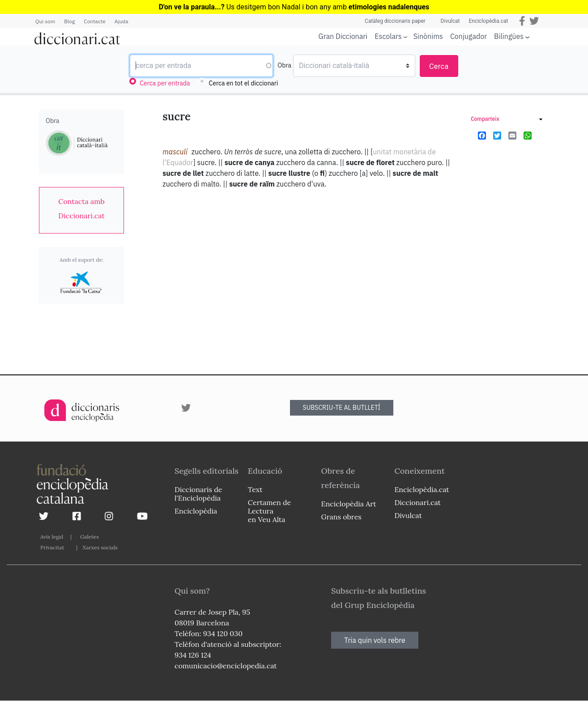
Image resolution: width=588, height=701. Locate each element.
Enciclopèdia (196, 511)
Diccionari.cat (417, 502)
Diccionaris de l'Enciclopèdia (198, 494)
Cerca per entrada (165, 83)
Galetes (89, 537)
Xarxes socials (100, 547)
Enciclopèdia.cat (488, 21)
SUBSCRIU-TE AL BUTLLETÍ (342, 408)
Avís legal (52, 537)
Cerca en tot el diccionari (244, 83)
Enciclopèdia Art (349, 504)
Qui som (45, 21)
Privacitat (52, 547)
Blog (69, 21)
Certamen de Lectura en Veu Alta (269, 511)
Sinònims (428, 36)
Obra (284, 65)
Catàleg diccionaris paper (395, 21)
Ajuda (121, 21)
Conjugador (469, 36)
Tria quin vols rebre (375, 640)
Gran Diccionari (343, 36)
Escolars (388, 36)
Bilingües (509, 36)
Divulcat (450, 21)
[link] (81, 208)
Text (255, 489)
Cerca (439, 66)
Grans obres (341, 517)
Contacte (94, 21)
